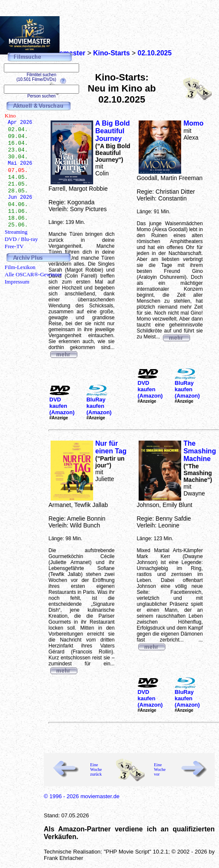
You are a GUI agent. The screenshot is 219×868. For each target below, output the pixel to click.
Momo (193, 123)
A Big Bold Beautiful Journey (112, 131)
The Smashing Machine (199, 451)
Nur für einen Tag (111, 447)
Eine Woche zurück (96, 769)
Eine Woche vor (160, 769)
